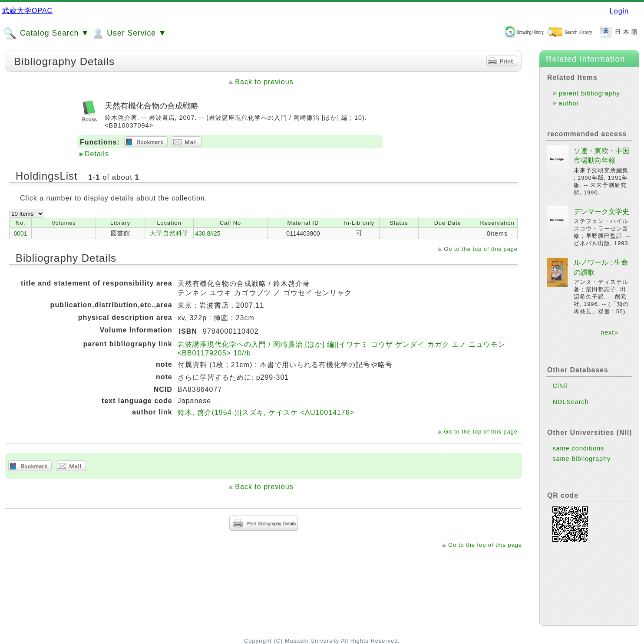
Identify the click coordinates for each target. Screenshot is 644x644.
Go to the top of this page (481, 249)
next (607, 332)
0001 (21, 233)
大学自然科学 (169, 233)
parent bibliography (589, 93)
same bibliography (581, 459)
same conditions (578, 448)
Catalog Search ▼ (46, 33)
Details (97, 154)
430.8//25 (208, 233)
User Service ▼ (129, 33)
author (569, 103)
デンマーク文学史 (601, 212)
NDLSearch (570, 402)
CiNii (560, 386)
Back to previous (264, 82)
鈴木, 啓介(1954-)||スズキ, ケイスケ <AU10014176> (266, 412)
